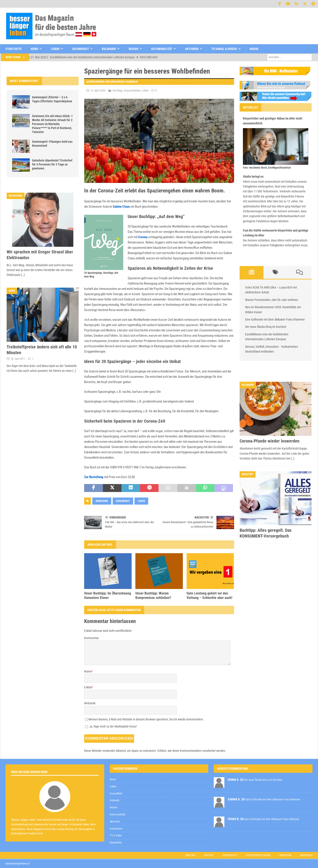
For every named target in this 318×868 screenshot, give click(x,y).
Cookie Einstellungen (258, 855)
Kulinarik (109, 49)
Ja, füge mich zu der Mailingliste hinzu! (111, 726)
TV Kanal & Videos (224, 49)
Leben (55, 49)
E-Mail (88, 687)
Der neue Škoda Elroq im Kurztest (266, 327)
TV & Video (116, 835)
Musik (254, 49)
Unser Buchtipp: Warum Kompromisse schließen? (153, 596)
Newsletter (116, 842)
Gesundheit (81, 49)
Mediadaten (306, 855)
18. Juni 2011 (18, 359)
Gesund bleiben (132, 90)
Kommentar (91, 638)
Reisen (133, 49)
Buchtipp (117, 90)
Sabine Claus (121, 207)
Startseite (14, 49)
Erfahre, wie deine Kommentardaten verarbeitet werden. (192, 751)
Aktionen (192, 49)
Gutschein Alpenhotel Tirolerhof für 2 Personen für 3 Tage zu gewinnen (52, 164)
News (34, 49)
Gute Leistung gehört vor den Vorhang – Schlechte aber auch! (209, 596)
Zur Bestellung (94, 477)
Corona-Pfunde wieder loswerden (270, 441)
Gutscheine (116, 829)
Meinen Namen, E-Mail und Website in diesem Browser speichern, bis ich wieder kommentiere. (146, 719)
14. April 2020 (98, 90)
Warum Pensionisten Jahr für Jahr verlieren (272, 300)
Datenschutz (230, 855)
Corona (143, 237)
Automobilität (162, 49)
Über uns (190, 855)
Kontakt (209, 855)
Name (88, 671)
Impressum (285, 855)
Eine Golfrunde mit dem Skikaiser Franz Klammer (275, 319)
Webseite (90, 703)
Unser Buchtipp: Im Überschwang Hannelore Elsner (108, 596)
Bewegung (102, 501)
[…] (23, 275)
